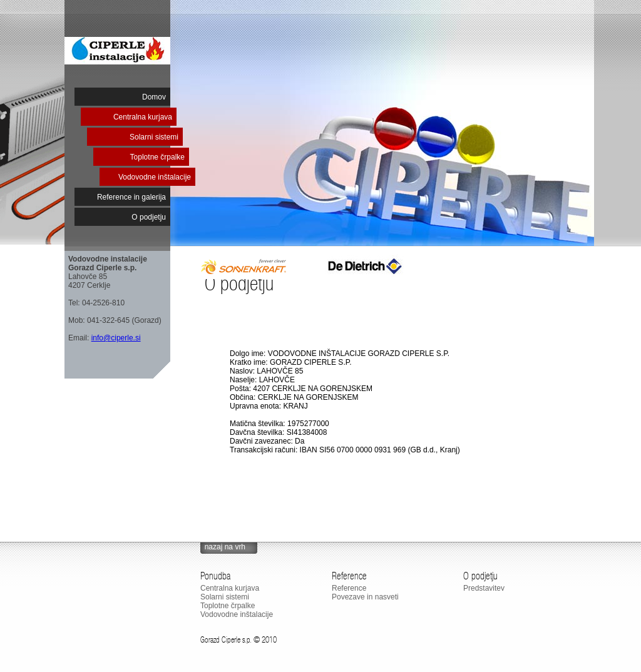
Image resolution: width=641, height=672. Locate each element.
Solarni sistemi (154, 137)
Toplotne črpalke (157, 157)
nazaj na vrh (225, 547)
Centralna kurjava (143, 117)
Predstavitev (484, 588)
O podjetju (149, 217)
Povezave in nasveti (365, 597)
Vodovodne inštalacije (155, 177)
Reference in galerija (131, 197)
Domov (154, 97)
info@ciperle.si (116, 338)
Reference (349, 588)
